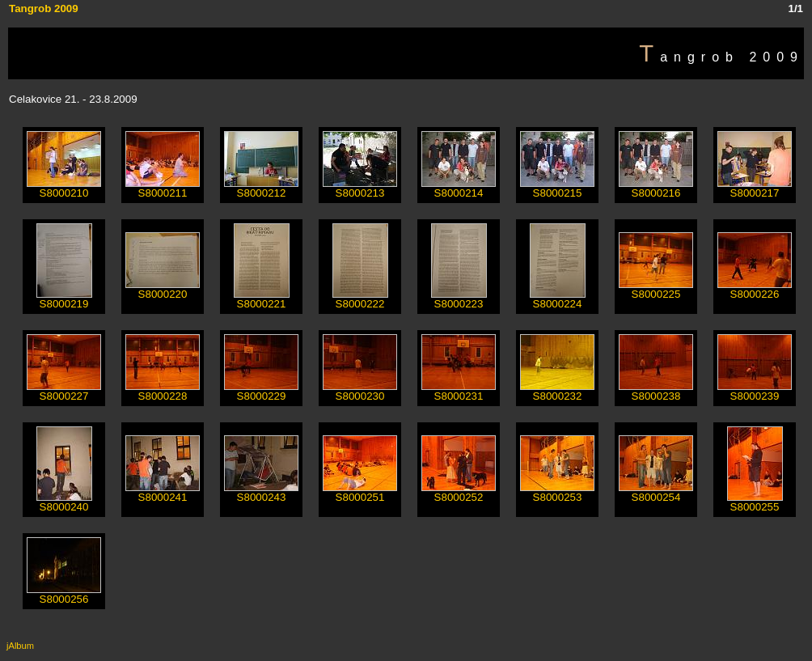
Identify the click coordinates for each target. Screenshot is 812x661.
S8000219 (64, 299)
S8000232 (557, 391)
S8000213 (360, 188)
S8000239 (755, 391)
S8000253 (557, 492)
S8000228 (163, 391)
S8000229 (261, 391)
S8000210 (64, 188)
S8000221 (262, 299)
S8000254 (656, 492)
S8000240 (64, 502)
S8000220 (163, 289)
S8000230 (360, 391)
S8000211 (163, 188)
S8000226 (755, 289)
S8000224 (558, 299)
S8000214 (459, 188)
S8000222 (360, 299)
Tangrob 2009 (44, 8)
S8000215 (557, 188)
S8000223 (459, 299)
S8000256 (64, 594)
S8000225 (656, 289)
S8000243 (261, 492)
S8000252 (459, 492)
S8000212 (261, 188)
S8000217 (755, 188)
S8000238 (656, 391)
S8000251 (360, 492)
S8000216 (656, 188)
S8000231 (459, 391)
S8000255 (755, 502)
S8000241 (163, 492)
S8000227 (64, 391)
